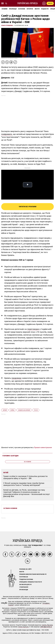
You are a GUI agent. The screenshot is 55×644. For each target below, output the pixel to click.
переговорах (33, 329)
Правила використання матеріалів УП (33, 574)
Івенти (37, 9)
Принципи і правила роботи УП (31, 582)
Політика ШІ (24, 577)
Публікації (13, 9)
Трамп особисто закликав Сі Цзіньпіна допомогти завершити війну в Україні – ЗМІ (25, 477)
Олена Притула (23, 627)
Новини (4, 9)
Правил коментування (43, 447)
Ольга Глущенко (7, 25)
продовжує (16, 378)
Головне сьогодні (10, 456)
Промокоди (24, 590)
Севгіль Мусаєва (47, 625)
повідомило (7, 134)
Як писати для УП (25, 584)
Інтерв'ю (30, 9)
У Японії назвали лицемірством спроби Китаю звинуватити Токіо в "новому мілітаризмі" (24, 484)
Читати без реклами (28, 207)
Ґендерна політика (26, 579)
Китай (5, 410)
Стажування (24, 587)
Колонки (22, 9)
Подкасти (45, 9)
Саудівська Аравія (24, 410)
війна (12, 410)
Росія (36, 410)
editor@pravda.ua (46, 627)
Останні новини (10, 508)
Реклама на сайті (25, 569)
